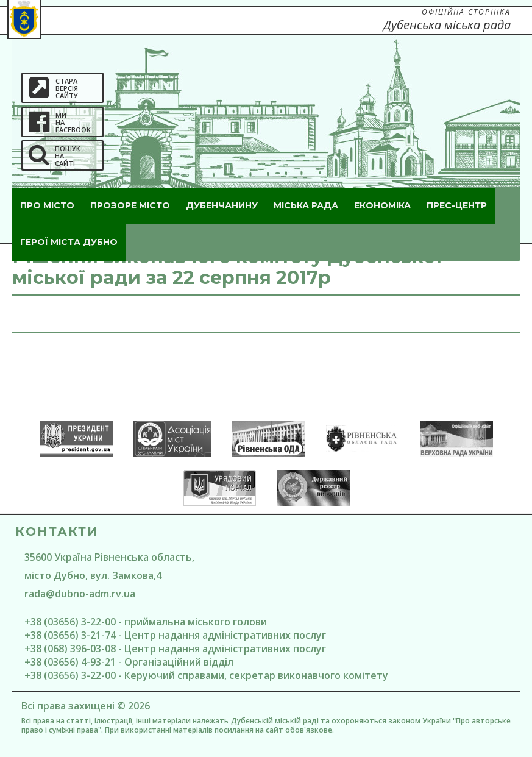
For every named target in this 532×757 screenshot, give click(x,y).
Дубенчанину (222, 205)
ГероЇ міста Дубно (69, 242)
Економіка (382, 205)
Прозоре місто (130, 205)
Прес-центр (457, 205)
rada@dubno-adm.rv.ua (80, 594)
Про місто (47, 205)
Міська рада (306, 205)
